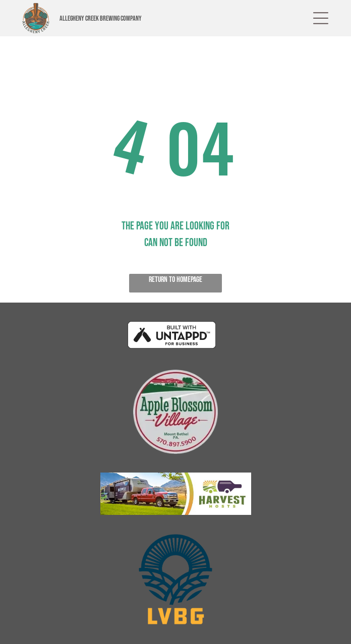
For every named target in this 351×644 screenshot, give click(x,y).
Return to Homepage (175, 280)
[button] (321, 18)
